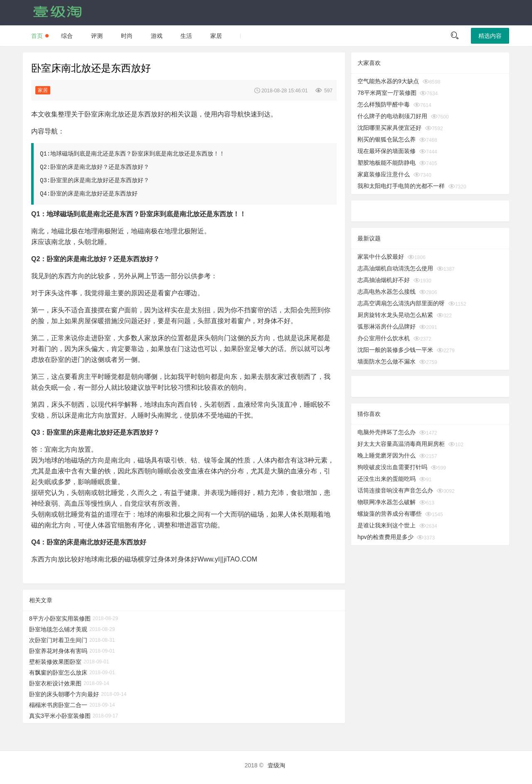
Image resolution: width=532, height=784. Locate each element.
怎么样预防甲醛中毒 (384, 104)
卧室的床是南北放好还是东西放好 (94, 194)
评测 (97, 36)
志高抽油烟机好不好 (384, 280)
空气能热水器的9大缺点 (388, 81)
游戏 (157, 36)
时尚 (127, 36)
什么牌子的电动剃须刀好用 (392, 116)
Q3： (39, 432)
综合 (67, 36)
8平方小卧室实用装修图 (60, 618)
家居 (216, 36)
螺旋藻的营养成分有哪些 (389, 514)
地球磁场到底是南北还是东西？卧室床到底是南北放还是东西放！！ (138, 154)
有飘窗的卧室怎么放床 (58, 673)
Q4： (39, 542)
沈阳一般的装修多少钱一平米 (395, 350)
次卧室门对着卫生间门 (58, 640)
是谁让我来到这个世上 (387, 525)
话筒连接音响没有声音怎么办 (395, 490)
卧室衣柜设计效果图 (55, 683)
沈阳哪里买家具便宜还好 (389, 128)
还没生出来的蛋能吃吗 (387, 479)
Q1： (39, 214)
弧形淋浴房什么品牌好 (387, 326)
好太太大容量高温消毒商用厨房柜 (401, 444)
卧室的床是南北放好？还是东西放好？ (100, 167)
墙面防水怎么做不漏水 (387, 361)
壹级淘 (276, 765)
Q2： (39, 259)
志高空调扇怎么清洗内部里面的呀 (401, 303)
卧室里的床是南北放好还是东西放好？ (100, 181)
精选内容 (490, 36)
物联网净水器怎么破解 (387, 502)
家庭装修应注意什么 (384, 174)
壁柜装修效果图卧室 (55, 662)
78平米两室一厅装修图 (387, 93)
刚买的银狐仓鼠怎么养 (387, 139)
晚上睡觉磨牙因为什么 (387, 455)
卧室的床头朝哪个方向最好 (64, 694)
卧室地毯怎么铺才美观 (58, 629)
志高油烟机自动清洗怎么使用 (395, 268)
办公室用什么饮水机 (384, 338)
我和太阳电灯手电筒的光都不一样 (401, 186)
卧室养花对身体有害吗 (58, 651)
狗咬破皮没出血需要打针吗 (392, 467)
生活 (186, 36)
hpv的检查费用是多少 (385, 537)
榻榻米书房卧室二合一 (58, 705)
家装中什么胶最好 (381, 257)
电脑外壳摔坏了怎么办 (387, 432)
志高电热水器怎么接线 (387, 292)
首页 (37, 36)
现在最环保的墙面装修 (387, 151)
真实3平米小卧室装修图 (60, 716)
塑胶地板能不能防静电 (387, 163)
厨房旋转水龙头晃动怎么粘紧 (395, 315)
